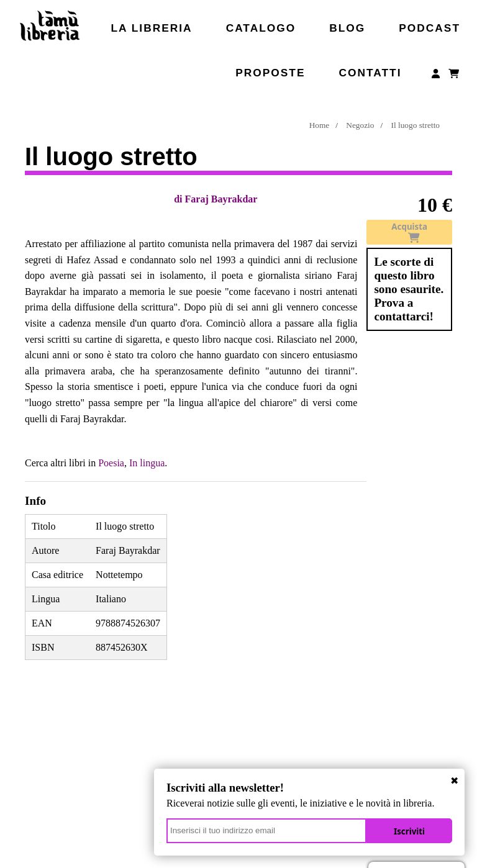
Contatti (370, 73)
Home (320, 125)
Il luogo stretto (416, 125)
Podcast (429, 28)
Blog (347, 28)
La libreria (152, 28)
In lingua (147, 463)
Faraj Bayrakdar (221, 199)
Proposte (270, 73)
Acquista (409, 232)
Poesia (111, 463)
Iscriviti (409, 831)
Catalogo (261, 28)
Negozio (360, 125)
